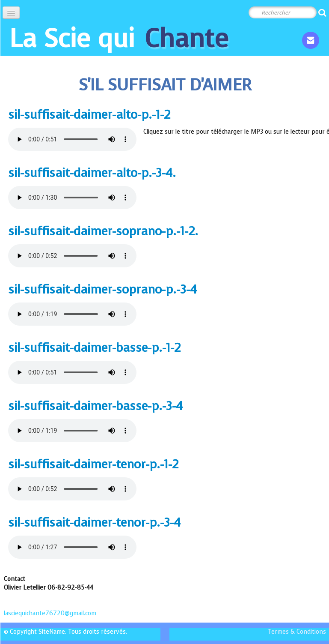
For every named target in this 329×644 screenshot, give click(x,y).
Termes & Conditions (297, 632)
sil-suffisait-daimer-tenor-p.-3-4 (94, 523)
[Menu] (11, 13)
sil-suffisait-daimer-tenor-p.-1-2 (93, 464)
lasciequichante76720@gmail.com (51, 613)
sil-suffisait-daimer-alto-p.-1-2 (89, 115)
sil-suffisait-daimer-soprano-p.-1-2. (103, 231)
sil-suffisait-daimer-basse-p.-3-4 (95, 406)
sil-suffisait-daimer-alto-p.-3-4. (92, 173)
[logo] (119, 38)
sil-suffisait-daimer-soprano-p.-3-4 (102, 289)
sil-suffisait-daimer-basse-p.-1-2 (94, 348)
